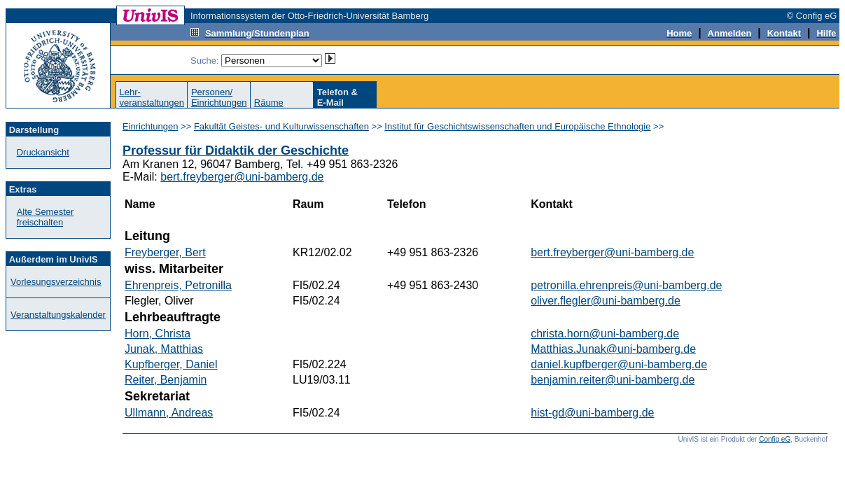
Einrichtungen (151, 126)
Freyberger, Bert (165, 252)
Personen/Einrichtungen (219, 97)
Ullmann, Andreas (169, 413)
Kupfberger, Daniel (171, 364)
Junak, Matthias (164, 349)
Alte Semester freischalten (46, 217)
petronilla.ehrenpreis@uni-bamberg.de (626, 285)
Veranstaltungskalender (58, 315)
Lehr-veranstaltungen (152, 97)
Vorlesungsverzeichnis (56, 282)
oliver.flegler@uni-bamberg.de (606, 301)
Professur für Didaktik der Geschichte (236, 150)
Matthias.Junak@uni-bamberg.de (613, 349)
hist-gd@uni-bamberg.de (592, 413)
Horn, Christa (158, 334)
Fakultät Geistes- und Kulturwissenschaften (281, 126)
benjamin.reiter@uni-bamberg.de (613, 380)
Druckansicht (43, 152)
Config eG (775, 439)
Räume (269, 103)
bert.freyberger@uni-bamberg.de (242, 177)
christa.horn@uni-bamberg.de (605, 334)
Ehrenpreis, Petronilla (178, 285)
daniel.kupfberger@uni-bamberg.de (619, 364)
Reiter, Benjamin (166, 380)
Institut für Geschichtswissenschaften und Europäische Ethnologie (517, 126)
